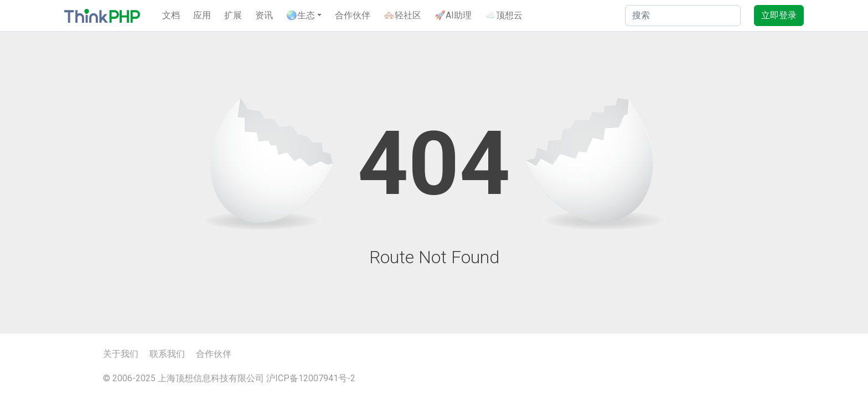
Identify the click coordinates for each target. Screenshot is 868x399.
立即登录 (779, 15)
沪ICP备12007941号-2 (311, 378)
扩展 (233, 15)
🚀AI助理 (453, 15)
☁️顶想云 (504, 15)
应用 (202, 15)
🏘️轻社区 (402, 15)
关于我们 (121, 354)
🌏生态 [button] (301, 15)
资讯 (264, 15)
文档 (171, 15)
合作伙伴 (353, 15)
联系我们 (167, 354)
